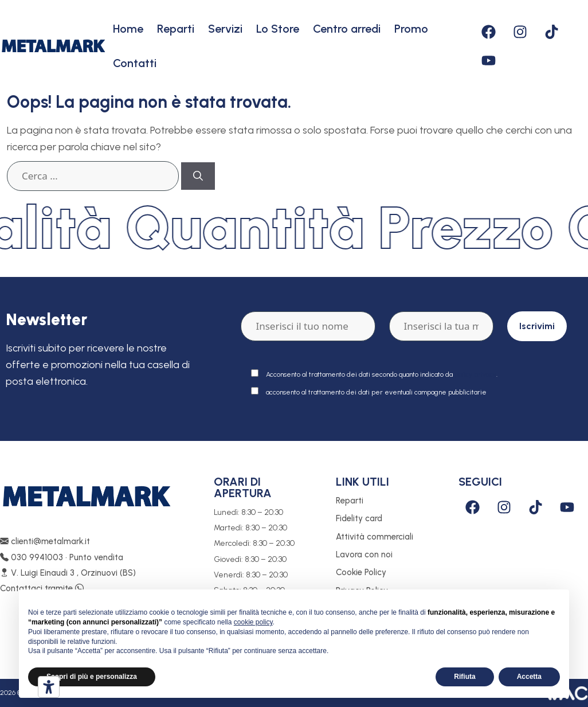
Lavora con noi (364, 554)
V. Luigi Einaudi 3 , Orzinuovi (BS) (68, 573)
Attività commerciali (375, 537)
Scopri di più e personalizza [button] (92, 677)
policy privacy (475, 374)
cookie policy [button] (253, 622)
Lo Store (278, 29)
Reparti (176, 29)
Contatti (135, 63)
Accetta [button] (529, 677)
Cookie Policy (361, 572)
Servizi (225, 29)
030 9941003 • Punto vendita (62, 557)
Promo (411, 29)
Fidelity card (359, 518)
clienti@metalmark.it (45, 541)
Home (128, 29)
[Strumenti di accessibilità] (49, 687)
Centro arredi (347, 29)
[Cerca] (198, 176)
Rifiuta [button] (464, 677)
